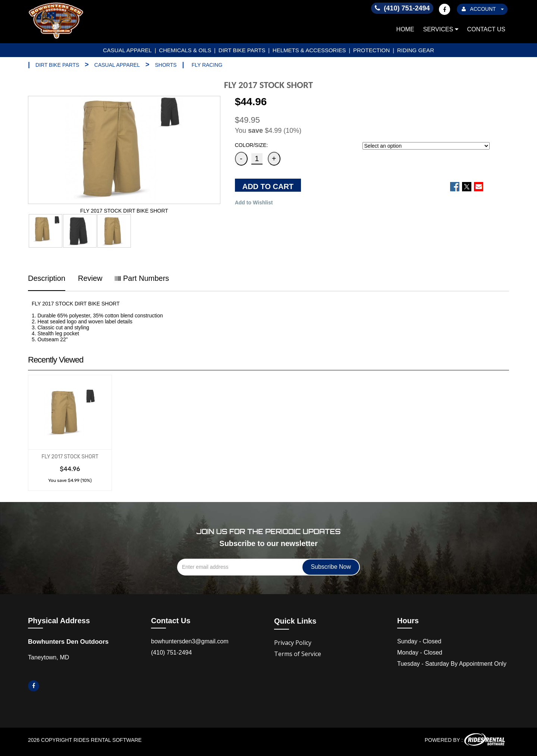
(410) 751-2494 (171, 653)
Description (47, 278)
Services (441, 29)
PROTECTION (371, 50)
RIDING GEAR (416, 50)
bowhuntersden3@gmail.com (190, 641)
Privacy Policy (293, 643)
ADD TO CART (268, 186)
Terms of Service (298, 654)
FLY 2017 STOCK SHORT (70, 457)
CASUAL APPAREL (127, 50)
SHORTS (166, 65)
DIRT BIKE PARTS (242, 50)
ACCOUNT (483, 9)
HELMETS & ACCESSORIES (309, 50)
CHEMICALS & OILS (185, 50)
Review (90, 278)
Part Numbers (142, 278)
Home (405, 29)
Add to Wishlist (254, 203)
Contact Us (486, 29)
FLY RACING (207, 65)
